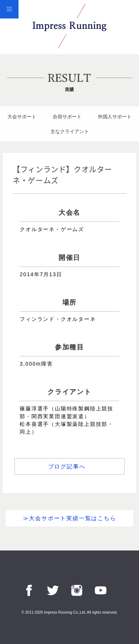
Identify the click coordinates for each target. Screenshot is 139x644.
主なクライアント (70, 131)
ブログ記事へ (67, 466)
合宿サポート (67, 117)
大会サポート (22, 117)
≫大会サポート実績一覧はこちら (70, 518)
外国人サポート (115, 117)
